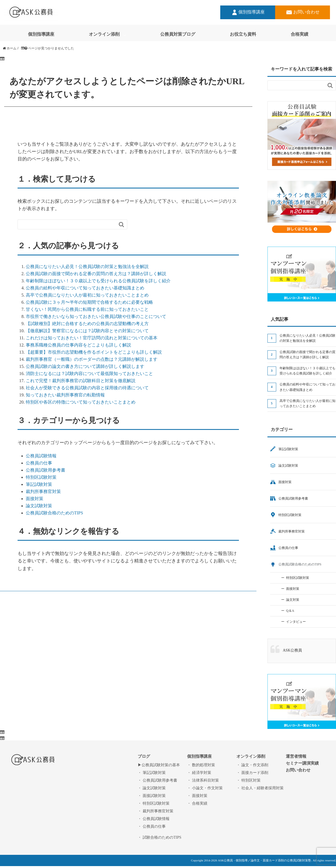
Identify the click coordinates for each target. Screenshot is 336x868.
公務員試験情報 (41, 456)
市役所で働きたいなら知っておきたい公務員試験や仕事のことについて (96, 316)
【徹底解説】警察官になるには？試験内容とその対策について (87, 331)
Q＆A (290, 611)
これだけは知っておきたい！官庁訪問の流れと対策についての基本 (92, 338)
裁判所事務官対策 (43, 491)
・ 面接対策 (197, 796)
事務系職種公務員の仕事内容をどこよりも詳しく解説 (78, 345)
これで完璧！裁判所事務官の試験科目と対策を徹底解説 (81, 381)
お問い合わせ (303, 12)
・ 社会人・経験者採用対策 (260, 788)
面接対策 (35, 498)
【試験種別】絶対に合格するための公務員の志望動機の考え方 (87, 323)
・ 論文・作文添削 (252, 765)
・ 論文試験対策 (152, 788)
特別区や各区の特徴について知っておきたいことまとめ (81, 402)
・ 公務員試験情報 (154, 819)
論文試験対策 (39, 506)
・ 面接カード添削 (252, 773)
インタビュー (296, 622)
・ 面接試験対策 (152, 796)
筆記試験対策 (39, 484)
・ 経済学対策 (199, 773)
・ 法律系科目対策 (203, 780)
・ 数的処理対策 (201, 765)
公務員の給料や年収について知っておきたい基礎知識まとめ (85, 288)
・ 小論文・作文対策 (205, 788)
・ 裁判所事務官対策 (156, 811)
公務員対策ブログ (178, 34)
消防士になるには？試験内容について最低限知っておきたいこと (89, 373)
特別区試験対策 (41, 477)
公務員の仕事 (39, 463)
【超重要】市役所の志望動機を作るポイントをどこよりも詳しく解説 (94, 352)
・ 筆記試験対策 (152, 773)
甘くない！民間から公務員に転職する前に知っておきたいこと (87, 309)
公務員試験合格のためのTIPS (54, 513)
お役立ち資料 (243, 34)
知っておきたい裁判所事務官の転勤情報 (65, 395)
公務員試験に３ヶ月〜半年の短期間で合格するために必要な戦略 (89, 302)
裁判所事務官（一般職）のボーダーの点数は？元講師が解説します (92, 359)
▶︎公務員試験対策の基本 (159, 765)
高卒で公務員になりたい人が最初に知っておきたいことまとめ (87, 295)
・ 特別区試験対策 (154, 803)
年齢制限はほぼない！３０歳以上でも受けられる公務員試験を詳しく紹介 (98, 281)
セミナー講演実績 (302, 763)
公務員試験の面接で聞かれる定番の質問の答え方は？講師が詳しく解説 (96, 274)
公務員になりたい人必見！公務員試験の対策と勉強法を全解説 (87, 266)
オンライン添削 (104, 34)
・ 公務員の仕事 (152, 826)
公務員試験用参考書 (46, 470)
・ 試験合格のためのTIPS (159, 837)
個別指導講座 (248, 12)
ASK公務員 (292, 650)
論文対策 (293, 600)
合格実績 (300, 34)
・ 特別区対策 (249, 780)
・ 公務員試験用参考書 (157, 780)
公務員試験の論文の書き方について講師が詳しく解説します (85, 366)
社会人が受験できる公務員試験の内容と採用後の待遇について (87, 388)
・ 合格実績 (197, 803)
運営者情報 (296, 756)
